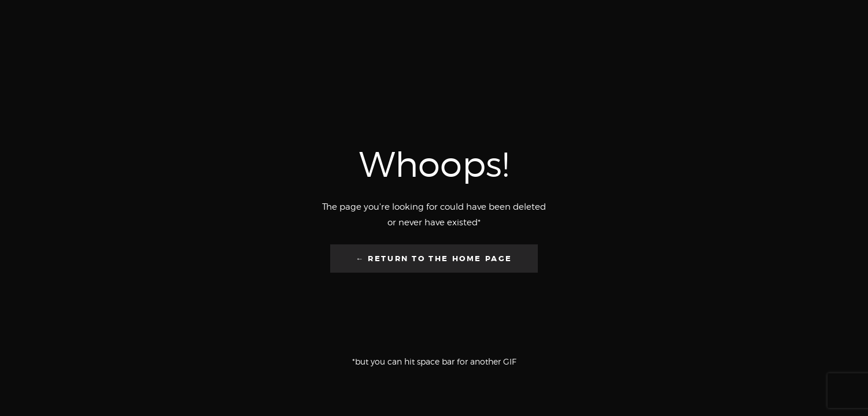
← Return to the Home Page (434, 259)
